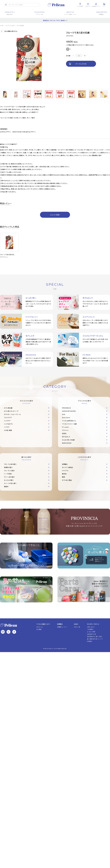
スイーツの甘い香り (10, 483)
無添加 (64, 474)
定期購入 (65, 464)
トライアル (65, 471)
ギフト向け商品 (67, 480)
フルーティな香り (9, 471)
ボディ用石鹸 (20, 26)
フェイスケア (8, 417)
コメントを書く (55, 215)
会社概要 (39, 629)
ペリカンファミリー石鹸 (69, 424)
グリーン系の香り (9, 477)
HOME (2, 26)
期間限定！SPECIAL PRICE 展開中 (54, 20)
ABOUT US (39, 627)
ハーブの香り (8, 474)
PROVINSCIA (66, 408)
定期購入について (62, 627)
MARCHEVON (67, 443)
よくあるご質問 (91, 632)
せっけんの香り (9, 480)
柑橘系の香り (8, 467)
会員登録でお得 (91, 634)
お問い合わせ (91, 627)
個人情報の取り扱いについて (95, 639)
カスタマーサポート (93, 624)
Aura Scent (66, 417)
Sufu (64, 414)
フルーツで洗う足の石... (8, 255)
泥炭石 (64, 433)
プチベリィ (65, 430)
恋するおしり (66, 437)
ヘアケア (7, 427)
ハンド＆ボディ (8, 424)
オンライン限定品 (67, 467)
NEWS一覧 (77, 627)
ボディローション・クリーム (12, 414)
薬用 (63, 477)
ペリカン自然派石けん (69, 421)
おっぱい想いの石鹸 (68, 440)
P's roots (65, 427)
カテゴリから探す (10, 26)
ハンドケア (7, 421)
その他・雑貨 (8, 430)
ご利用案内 (90, 629)
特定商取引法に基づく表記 (94, 636)
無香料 (6, 487)
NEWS (76, 624)
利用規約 (90, 641)
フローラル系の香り (10, 464)
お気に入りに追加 (68, 49)
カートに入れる (81, 64)
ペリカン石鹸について (43, 624)
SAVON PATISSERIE (69, 411)
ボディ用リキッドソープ (11, 411)
